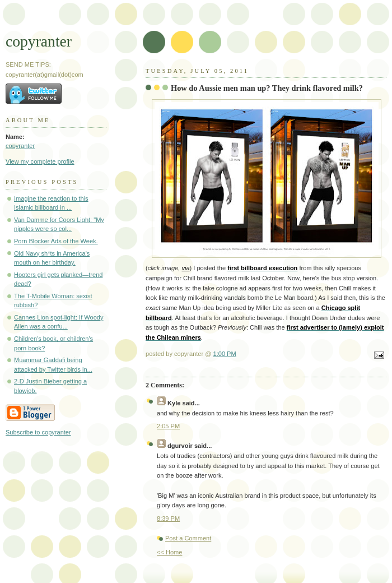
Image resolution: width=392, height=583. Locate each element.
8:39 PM (168, 519)
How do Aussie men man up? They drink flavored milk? (267, 88)
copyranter (39, 41)
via (185, 268)
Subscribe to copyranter (38, 432)
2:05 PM (168, 426)
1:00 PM (225, 354)
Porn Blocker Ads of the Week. (56, 241)
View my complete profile (40, 161)
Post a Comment (188, 538)
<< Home (169, 552)
